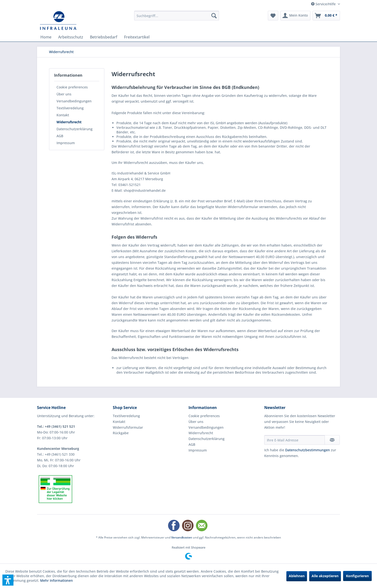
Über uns (64, 94)
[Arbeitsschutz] (71, 37)
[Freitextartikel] (137, 37)
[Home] (46, 37)
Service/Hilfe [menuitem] (324, 4)
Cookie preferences (72, 87)
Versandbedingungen (74, 101)
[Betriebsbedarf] (104, 37)
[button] (8, 580)
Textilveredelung (70, 108)
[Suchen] (214, 16)
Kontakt (63, 115)
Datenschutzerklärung (75, 129)
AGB (60, 136)
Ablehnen (297, 576)
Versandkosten (182, 537)
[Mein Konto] (295, 16)
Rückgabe (121, 433)
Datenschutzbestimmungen (308, 450)
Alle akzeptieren (325, 576)
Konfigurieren (357, 576)
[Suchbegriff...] (177, 16)
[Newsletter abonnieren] (332, 440)
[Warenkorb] (326, 16)
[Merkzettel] (273, 16)
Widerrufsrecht (69, 122)
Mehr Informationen (57, 580)
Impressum (66, 143)
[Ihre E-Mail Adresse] (295, 440)
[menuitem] (177, 16)
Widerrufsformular (128, 427)
